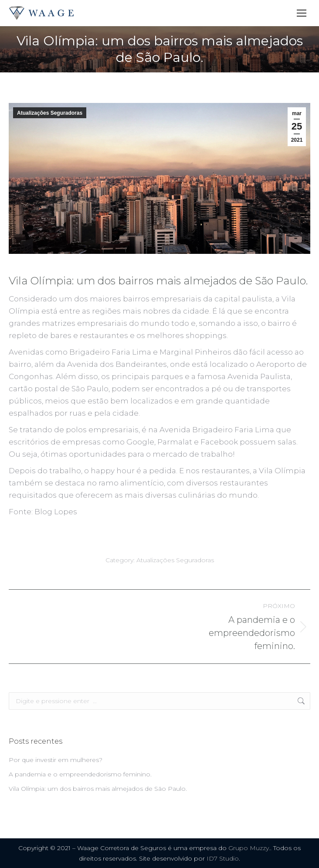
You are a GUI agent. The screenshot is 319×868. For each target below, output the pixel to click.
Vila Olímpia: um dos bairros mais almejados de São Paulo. (98, 789)
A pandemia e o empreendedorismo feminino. (80, 774)
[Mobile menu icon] (302, 13)
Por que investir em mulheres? (56, 760)
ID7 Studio (223, 858)
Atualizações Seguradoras (50, 113)
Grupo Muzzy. (249, 848)
